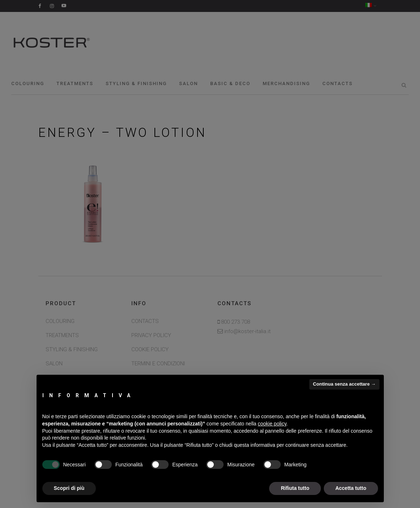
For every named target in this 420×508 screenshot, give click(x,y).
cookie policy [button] (272, 424)
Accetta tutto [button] (351, 488)
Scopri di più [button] (69, 488)
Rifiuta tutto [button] (295, 488)
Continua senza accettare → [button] (344, 384)
